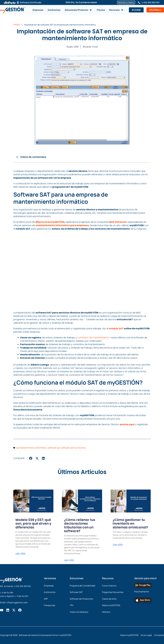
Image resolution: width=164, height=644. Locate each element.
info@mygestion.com (17, 602)
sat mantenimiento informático (31, 448)
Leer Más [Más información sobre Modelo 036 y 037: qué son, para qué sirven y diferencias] (20, 553)
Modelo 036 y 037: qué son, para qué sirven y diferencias (33, 524)
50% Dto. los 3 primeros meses (81, 2)
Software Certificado (31, 2)
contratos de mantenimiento (93, 338)
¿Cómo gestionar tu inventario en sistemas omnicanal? (130, 524)
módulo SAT (116, 329)
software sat (54, 448)
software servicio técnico (73, 448)
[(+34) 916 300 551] (139, 3)
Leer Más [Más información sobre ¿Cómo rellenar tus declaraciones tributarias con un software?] (69, 560)
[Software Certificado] (18, 3)
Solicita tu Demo (126, 2)
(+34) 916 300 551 (151, 2)
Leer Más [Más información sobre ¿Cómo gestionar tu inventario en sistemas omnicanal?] (118, 545)
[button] (17, 157)
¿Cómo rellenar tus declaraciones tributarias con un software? (80, 525)
